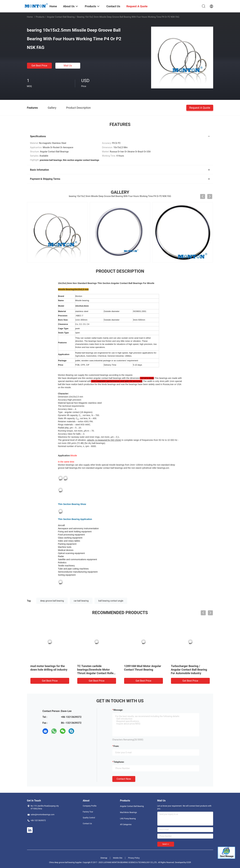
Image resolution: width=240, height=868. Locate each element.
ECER (189, 862)
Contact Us (87, 824)
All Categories (126, 824)
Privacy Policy (134, 858)
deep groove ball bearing (52, 601)
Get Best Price (39, 66)
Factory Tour (88, 812)
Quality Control (89, 818)
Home (30, 17)
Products (40, 17)
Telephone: (119, 762)
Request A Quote (200, 108)
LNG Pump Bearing (128, 819)
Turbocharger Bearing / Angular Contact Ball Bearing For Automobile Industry (189, 670)
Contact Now (124, 779)
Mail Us (68, 66)
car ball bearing (81, 601)
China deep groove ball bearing (62, 862)
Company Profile (90, 806)
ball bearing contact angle (111, 601)
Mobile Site (118, 858)
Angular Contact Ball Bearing (61, 17)
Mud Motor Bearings (129, 812)
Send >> (166, 844)
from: (116, 746)
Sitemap (104, 858)
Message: (118, 710)
